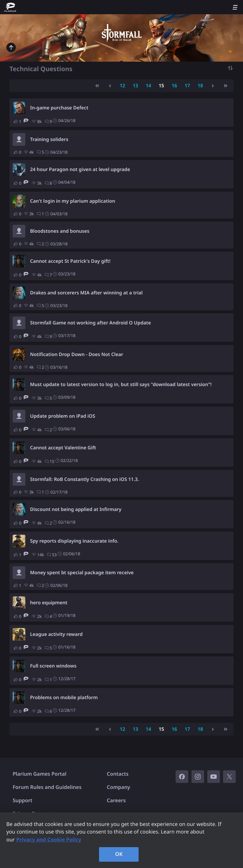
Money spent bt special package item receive (82, 573)
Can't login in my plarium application (73, 201)
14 (148, 86)
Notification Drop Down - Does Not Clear (77, 354)
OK (119, 854)
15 (161, 86)
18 (200, 86)
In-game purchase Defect (59, 108)
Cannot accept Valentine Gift (63, 448)
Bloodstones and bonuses (60, 231)
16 (174, 86)
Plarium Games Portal (40, 774)
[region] (121, 840)
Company (119, 787)
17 (187, 86)
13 (135, 86)
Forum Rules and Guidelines (47, 787)
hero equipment (49, 603)
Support (22, 800)
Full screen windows (53, 666)
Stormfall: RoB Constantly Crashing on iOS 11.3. (84, 479)
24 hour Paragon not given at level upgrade (80, 169)
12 (122, 86)
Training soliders (49, 139)
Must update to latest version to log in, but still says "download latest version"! (121, 385)
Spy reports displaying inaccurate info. (74, 541)
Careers (116, 800)
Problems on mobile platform (64, 698)
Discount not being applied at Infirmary (76, 509)
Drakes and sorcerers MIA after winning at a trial (86, 293)
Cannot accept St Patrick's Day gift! (70, 261)
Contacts (118, 774)
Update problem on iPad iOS (63, 416)
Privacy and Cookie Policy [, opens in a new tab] (49, 840)
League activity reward (56, 634)
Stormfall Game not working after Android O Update (90, 323)
